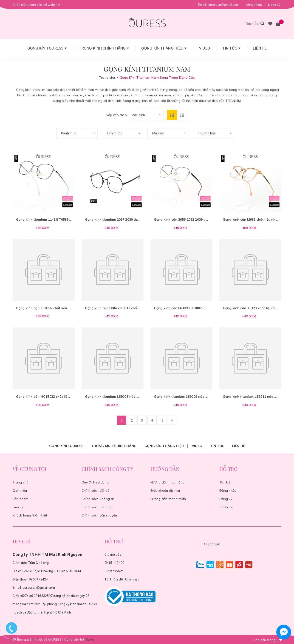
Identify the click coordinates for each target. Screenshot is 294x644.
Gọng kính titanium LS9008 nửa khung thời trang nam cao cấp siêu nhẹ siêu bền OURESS (113, 397)
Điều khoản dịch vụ (165, 491)
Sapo (90, 639)
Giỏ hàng (226, 507)
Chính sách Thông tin (98, 499)
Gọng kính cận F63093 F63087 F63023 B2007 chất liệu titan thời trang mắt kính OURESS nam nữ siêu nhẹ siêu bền (181, 308)
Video (205, 48)
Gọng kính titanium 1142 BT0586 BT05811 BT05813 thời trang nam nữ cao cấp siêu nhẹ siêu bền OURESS (44, 219)
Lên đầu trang (270, 640)
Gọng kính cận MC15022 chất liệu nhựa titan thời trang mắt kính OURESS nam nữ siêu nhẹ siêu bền (44, 397)
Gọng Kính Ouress (47, 48)
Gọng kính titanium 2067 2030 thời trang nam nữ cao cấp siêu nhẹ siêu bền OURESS (113, 219)
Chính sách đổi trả (96, 491)
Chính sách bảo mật (97, 507)
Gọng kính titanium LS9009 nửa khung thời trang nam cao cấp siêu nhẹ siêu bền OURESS (181, 397)
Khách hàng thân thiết (30, 515)
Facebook (212, 544)
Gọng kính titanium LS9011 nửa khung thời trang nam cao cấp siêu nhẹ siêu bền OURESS (250, 397)
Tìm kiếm (226, 482)
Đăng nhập (254, 5)
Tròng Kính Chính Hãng (104, 48)
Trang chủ (20, 482)
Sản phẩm (21, 499)
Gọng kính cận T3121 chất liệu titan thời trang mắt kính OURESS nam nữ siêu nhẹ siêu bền (250, 308)
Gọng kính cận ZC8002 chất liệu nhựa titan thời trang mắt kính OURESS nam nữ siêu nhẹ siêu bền (44, 308)
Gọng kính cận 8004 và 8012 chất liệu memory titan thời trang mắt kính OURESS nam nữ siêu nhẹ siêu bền (113, 308)
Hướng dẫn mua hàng (168, 482)
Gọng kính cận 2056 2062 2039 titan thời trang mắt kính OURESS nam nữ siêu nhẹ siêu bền (181, 219)
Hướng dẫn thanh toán (168, 499)
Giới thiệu (20, 491)
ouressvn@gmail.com (223, 5)
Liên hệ (260, 48)
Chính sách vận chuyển (99, 515)
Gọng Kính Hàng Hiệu (164, 48)
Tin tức (231, 48)
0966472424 (38, 579)
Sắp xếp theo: (117, 115)
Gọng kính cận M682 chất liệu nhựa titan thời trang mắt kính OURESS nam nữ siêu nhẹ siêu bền (250, 219)
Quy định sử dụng (95, 482)
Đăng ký (274, 5)
